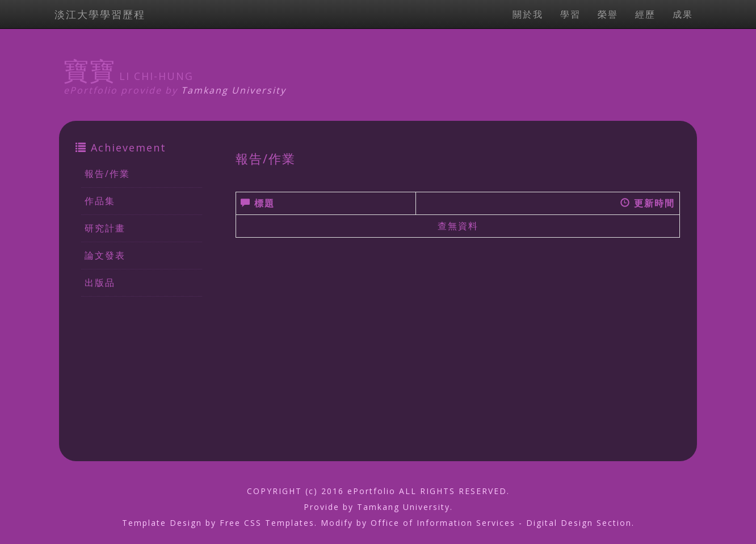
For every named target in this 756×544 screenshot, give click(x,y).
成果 (683, 14)
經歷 (645, 14)
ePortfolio (371, 491)
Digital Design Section (579, 523)
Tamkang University (234, 90)
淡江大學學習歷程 (100, 14)
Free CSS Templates (267, 523)
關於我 (528, 14)
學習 (570, 14)
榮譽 (608, 14)
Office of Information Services (443, 523)
